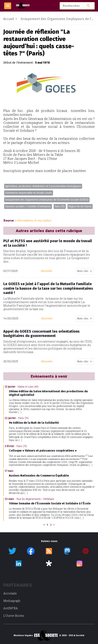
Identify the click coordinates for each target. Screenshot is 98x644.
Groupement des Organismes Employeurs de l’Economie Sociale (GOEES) (47, 200)
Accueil (9, 19)
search (88, 6)
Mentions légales (23, 636)
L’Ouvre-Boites (14, 616)
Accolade (10, 593)
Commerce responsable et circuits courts (29, 193)
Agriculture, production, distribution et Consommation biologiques (43, 186)
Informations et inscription (34, 221)
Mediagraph (12, 601)
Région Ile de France (80, 206)
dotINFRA (11, 608)
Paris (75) (60, 206)
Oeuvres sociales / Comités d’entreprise (28, 206)
